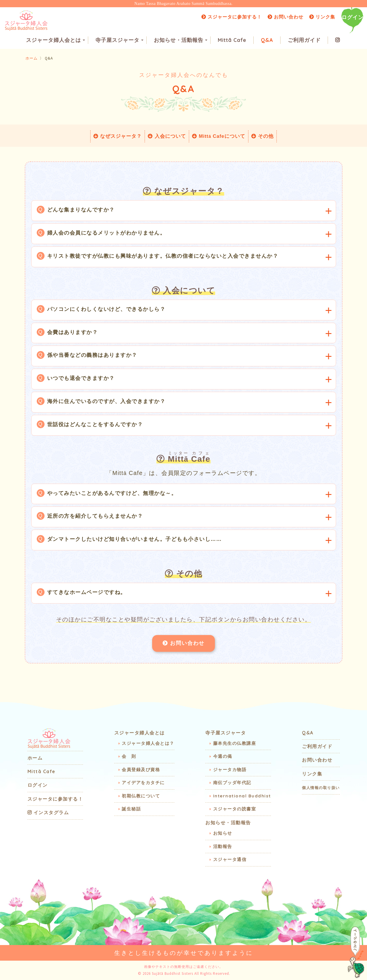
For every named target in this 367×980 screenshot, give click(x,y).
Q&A (267, 41)
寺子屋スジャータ (119, 41)
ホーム (32, 58)
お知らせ (223, 833)
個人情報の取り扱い (321, 788)
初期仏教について (141, 796)
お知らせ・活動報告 (181, 41)
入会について (167, 136)
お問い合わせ (285, 17)
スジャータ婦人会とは (56, 41)
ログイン (353, 17)
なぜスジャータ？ (117, 136)
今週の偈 (223, 756)
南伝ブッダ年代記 (232, 783)
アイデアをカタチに (143, 783)
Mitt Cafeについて (219, 136)
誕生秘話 (131, 809)
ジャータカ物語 (230, 770)
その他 (263, 136)
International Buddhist (242, 796)
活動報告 (223, 846)
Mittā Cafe (232, 41)
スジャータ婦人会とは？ (148, 743)
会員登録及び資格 (141, 770)
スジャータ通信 (230, 859)
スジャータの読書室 (235, 809)
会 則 (129, 756)
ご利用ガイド (304, 41)
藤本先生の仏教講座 (235, 743)
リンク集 (322, 17)
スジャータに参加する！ (232, 17)
